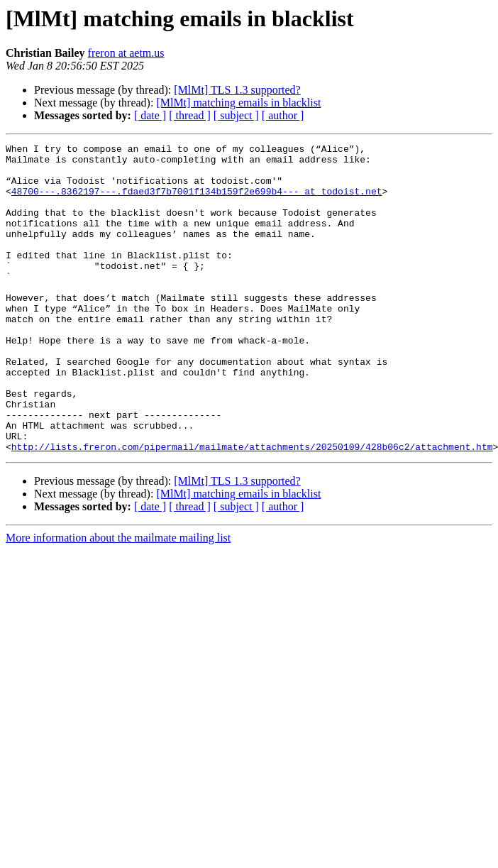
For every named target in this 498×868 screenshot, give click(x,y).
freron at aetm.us (126, 53)
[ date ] (150, 115)
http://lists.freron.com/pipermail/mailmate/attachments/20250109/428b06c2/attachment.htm (252, 508)
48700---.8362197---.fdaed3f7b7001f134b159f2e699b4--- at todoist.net (197, 202)
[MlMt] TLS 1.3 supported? (237, 90)
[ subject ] (236, 115)
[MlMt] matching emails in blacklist (238, 103)
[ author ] (283, 115)
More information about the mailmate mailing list (118, 599)
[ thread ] (190, 115)
